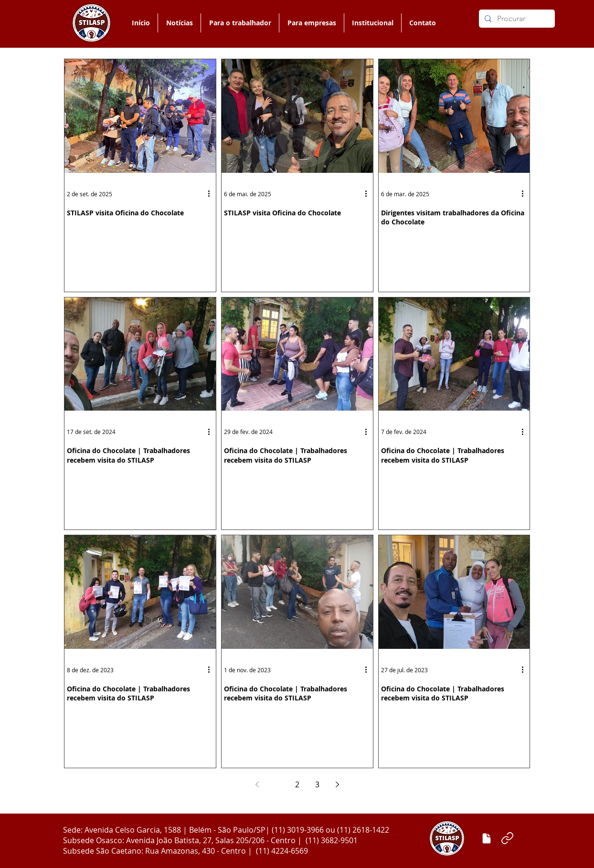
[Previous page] (257, 784)
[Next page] (337, 784)
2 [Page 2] (297, 784)
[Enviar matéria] (487, 838)
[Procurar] (516, 19)
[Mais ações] (212, 194)
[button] (240, 23)
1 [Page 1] (277, 784)
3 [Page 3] (317, 784)
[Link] (507, 838)
